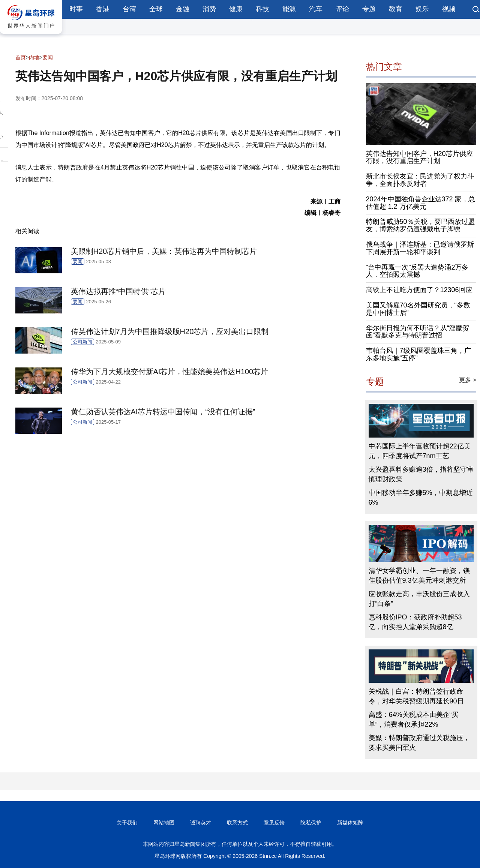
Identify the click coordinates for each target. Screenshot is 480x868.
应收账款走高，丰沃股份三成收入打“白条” (419, 599)
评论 (342, 9)
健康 (236, 9)
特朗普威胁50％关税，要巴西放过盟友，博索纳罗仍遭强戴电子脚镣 (420, 225)
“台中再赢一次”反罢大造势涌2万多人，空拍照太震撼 (417, 271)
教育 (396, 9)
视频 (449, 9)
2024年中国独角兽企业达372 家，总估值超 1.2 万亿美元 (421, 203)
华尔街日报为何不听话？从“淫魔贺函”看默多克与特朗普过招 (418, 332)
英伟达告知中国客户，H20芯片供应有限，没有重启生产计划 (419, 157)
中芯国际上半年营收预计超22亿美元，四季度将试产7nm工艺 (420, 451)
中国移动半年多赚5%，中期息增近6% (421, 498)
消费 (209, 9)
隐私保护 (311, 823)
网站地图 (164, 823)
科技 (262, 9)
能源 (289, 9)
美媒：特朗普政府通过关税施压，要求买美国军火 (419, 743)
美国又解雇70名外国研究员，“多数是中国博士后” (418, 309)
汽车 (316, 9)
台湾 (129, 9)
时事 (76, 9)
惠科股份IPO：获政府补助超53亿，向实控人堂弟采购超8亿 (415, 622)
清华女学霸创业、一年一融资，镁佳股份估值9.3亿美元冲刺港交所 (419, 576)
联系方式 (237, 823)
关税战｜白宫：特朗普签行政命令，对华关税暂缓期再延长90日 (416, 696)
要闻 (48, 57)
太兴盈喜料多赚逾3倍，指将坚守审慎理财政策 (421, 474)
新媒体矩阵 (350, 823)
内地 (34, 57)
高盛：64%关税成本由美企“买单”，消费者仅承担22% (414, 720)
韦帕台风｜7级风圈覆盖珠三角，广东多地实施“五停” (418, 354)
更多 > (468, 380)
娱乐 (422, 9)
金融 (183, 9)
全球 (156, 9)
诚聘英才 (201, 823)
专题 (369, 9)
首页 (21, 57)
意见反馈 (274, 823)
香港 (103, 9)
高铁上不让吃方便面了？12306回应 (419, 290)
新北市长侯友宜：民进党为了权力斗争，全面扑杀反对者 (420, 180)
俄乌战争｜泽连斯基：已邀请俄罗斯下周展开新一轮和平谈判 (420, 248)
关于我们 (127, 823)
